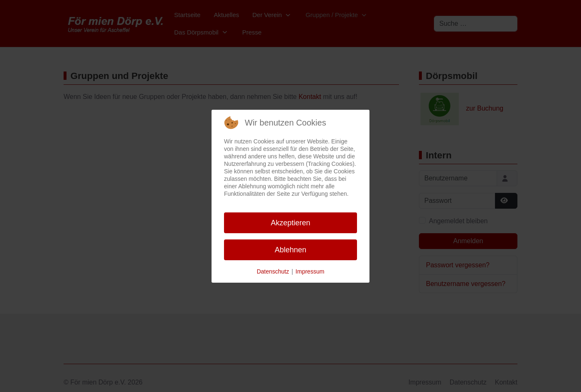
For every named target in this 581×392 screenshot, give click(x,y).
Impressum (310, 271)
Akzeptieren (290, 223)
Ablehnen (290, 250)
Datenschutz (273, 271)
